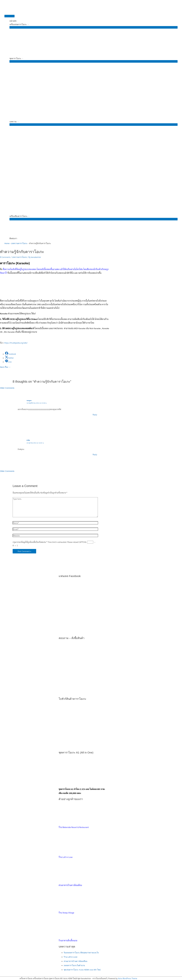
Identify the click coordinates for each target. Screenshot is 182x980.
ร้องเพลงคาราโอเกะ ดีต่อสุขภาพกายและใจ (81, 953)
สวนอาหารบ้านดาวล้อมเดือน (75, 961)
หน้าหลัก (13, 21)
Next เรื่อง (5, 367)
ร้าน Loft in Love (71, 957)
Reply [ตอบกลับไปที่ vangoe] (95, 414)
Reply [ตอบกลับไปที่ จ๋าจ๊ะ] (95, 454)
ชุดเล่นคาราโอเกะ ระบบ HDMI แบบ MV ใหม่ (82, 970)
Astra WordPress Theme (128, 978)
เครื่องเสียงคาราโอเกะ (18, 216)
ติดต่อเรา (13, 238)
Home (7, 243)
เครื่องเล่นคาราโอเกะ (18, 24)
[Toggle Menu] (94, 27)
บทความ (13, 122)
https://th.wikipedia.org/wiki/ (16, 343)
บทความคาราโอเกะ (19, 243)
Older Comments (7, 388)
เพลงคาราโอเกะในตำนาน (74, 965)
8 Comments (5, 257)
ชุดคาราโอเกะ (15, 58)
